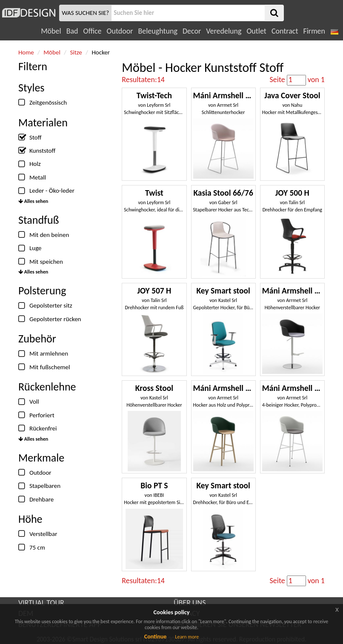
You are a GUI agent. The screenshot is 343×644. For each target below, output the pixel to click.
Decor (192, 31)
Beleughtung (157, 31)
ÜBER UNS (190, 603)
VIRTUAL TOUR (41, 603)
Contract (285, 31)
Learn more (187, 637)
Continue (156, 637)
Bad (72, 31)
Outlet (256, 31)
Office (93, 31)
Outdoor (120, 31)
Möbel (51, 31)
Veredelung (224, 31)
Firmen (314, 31)
